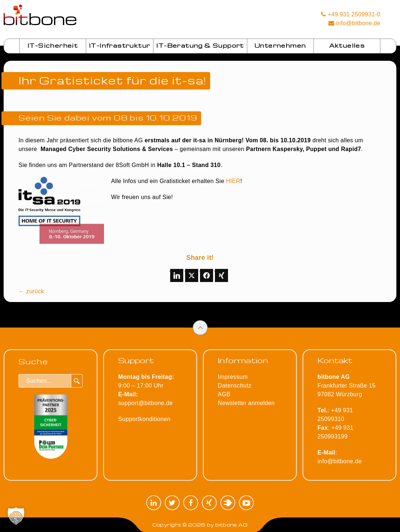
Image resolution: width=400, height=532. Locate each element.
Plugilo (228, 503)
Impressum (233, 377)
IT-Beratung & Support (200, 45)
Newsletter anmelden (246, 403)
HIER (233, 181)
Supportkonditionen (144, 419)
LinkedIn (154, 503)
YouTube (246, 503)
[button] (16, 516)
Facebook (191, 503)
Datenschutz (235, 386)
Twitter (172, 503)
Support (136, 360)
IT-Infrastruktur (120, 45)
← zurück (31, 291)
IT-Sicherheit (53, 45)
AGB (224, 394)
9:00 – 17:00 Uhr (146, 386)
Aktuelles (347, 45)
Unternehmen (280, 45)
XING (209, 503)
